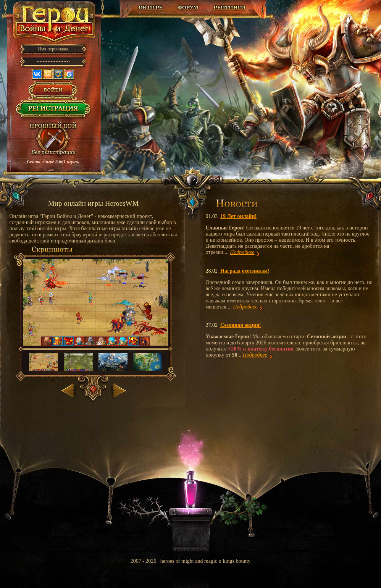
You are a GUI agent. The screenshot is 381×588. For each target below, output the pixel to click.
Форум (189, 8)
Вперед (119, 389)
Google (69, 74)
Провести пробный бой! (53, 140)
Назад (69, 389)
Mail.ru (58, 74)
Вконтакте (37, 74)
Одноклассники (48, 74)
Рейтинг (229, 8)
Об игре (151, 8)
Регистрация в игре (53, 111)
